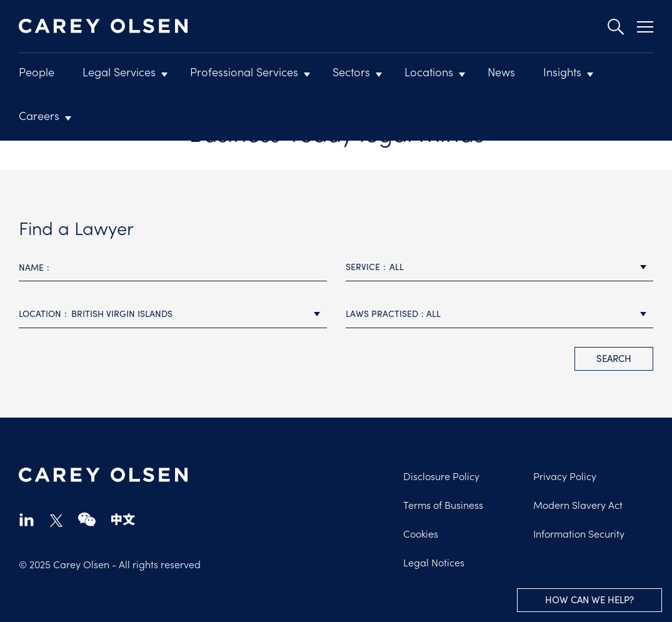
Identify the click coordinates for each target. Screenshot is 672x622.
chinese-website (123, 519)
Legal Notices (434, 562)
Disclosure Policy (441, 476)
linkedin (27, 519)
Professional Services (244, 72)
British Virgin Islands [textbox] (122, 314)
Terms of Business (443, 504)
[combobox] (500, 267)
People (37, 72)
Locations (429, 72)
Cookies (421, 533)
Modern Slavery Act (578, 504)
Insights (562, 72)
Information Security (579, 533)
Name (31, 267)
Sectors (351, 72)
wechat (87, 519)
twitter (56, 521)
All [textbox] (397, 267)
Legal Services (119, 72)
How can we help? (589, 599)
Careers (39, 115)
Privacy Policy (565, 476)
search (614, 358)
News (501, 72)
